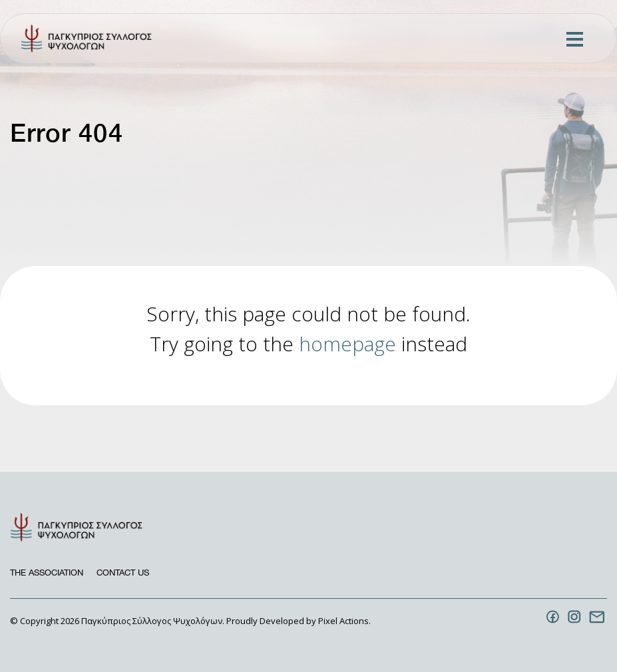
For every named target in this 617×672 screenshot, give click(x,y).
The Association (47, 573)
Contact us (123, 573)
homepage (347, 344)
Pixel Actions (343, 621)
